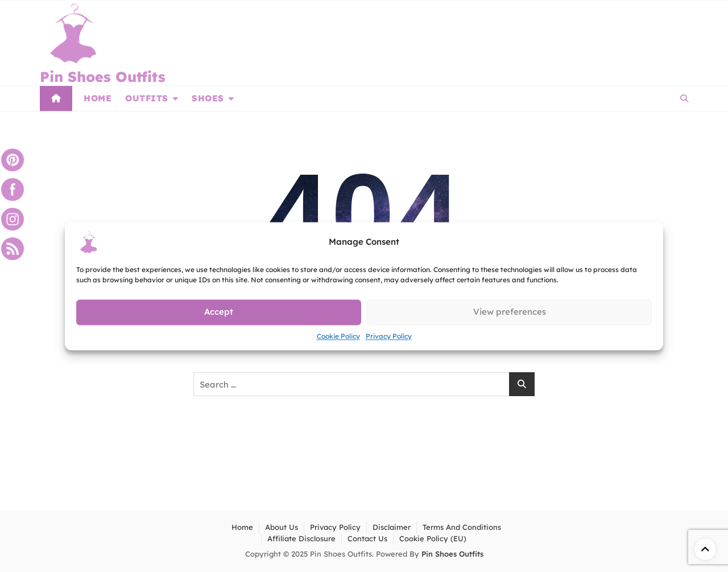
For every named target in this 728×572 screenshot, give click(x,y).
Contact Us (367, 538)
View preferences (510, 312)
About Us (282, 527)
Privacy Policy (389, 336)
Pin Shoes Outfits (103, 77)
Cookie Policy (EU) (433, 538)
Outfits (147, 98)
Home (98, 98)
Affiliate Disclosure (301, 538)
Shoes (208, 98)
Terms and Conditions (462, 527)
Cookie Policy (338, 336)
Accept (219, 312)
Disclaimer (392, 527)
